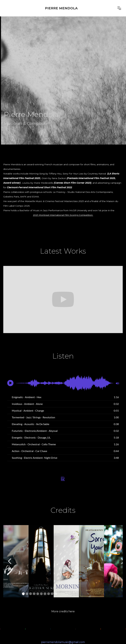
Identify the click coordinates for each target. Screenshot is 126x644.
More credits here (63, 611)
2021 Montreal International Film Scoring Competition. (63, 215)
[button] (119, 8)
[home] (61, 8)
